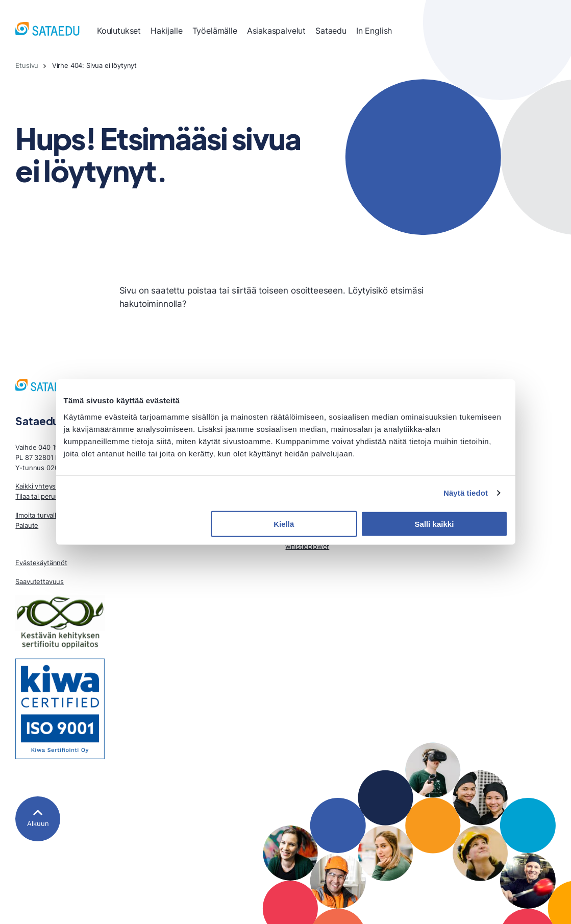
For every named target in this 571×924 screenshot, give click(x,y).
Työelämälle (215, 31)
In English (374, 31)
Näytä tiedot (466, 493)
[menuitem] (119, 30)
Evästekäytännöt (41, 563)
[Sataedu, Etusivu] (47, 30)
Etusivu (27, 65)
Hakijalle (166, 31)
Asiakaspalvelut (276, 31)
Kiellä (284, 524)
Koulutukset (119, 31)
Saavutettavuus (40, 581)
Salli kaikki (435, 524)
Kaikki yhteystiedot (45, 486)
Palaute (27, 525)
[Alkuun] (38, 819)
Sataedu (331, 31)
